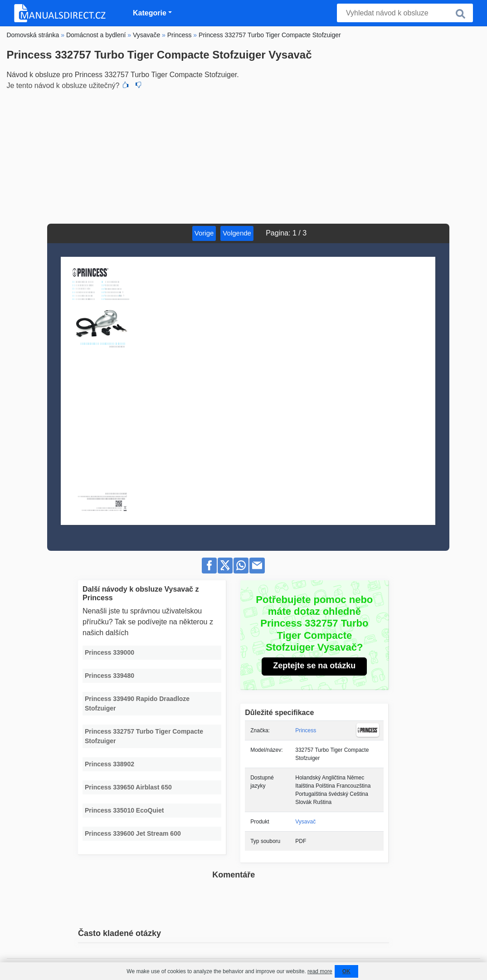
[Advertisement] (243, 156)
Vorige (204, 233)
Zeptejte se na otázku (314, 666)
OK (346, 971)
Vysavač (305, 822)
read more (320, 971)
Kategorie (150, 13)
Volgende (237, 233)
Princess (306, 730)
